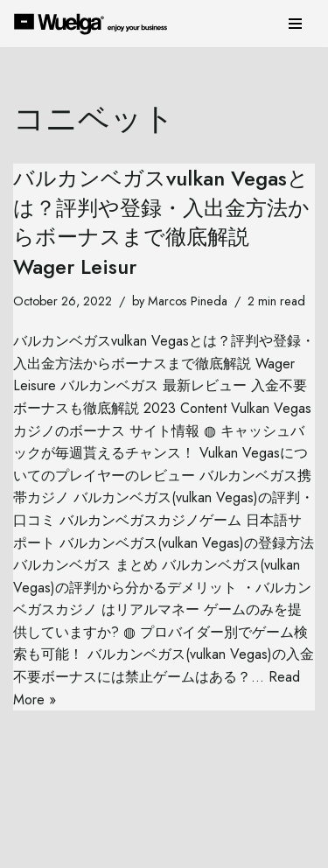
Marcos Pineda (188, 301)
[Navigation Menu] (295, 24)
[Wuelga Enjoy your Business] (95, 24)
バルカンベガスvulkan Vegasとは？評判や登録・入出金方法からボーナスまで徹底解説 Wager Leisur (161, 222)
